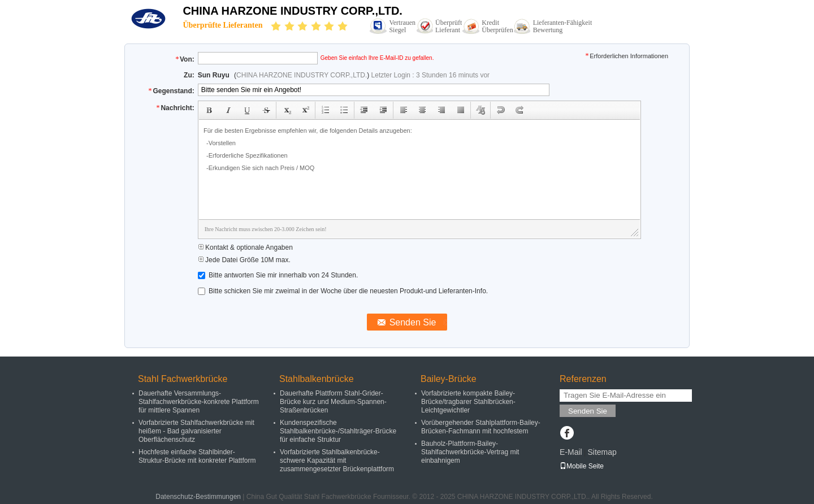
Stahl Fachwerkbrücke (183, 379)
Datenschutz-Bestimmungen (198, 497)
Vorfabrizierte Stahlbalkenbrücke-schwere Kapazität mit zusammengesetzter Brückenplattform (337, 460)
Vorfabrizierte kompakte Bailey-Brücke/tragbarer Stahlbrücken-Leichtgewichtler (468, 402)
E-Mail (571, 452)
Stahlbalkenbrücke (317, 379)
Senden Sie (588, 411)
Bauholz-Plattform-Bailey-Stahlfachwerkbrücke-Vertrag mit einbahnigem (470, 452)
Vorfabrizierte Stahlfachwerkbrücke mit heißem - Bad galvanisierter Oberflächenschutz (196, 431)
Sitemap (602, 452)
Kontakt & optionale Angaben (245, 247)
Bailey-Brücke (449, 379)
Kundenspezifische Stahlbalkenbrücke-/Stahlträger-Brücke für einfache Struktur (338, 431)
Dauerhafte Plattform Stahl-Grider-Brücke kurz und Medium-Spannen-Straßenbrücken (333, 402)
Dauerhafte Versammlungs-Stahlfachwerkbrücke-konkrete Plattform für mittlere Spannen (199, 402)
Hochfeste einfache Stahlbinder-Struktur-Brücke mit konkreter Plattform (197, 456)
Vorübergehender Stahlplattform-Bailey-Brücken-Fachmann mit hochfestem (481, 427)
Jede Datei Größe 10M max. (244, 260)
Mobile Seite (582, 466)
